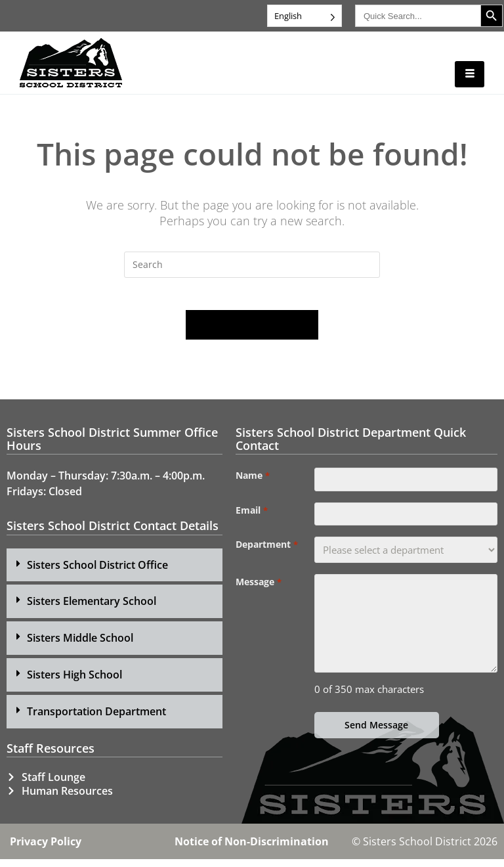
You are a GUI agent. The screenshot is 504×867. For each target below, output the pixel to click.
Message (258, 596)
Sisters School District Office (97, 572)
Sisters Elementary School (92, 609)
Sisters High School (74, 682)
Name (252, 483)
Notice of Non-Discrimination (252, 849)
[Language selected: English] (304, 16)
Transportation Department (96, 719)
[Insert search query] (252, 265)
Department (266, 558)
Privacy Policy (46, 849)
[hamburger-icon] (470, 74)
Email (251, 521)
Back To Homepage (252, 332)
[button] (115, 572)
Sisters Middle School (80, 646)
